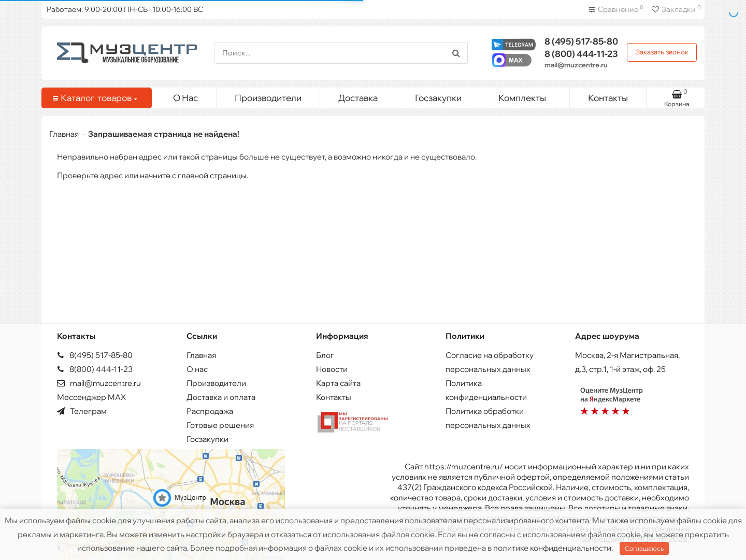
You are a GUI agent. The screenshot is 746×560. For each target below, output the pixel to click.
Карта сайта (338, 383)
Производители (268, 98)
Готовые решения (220, 425)
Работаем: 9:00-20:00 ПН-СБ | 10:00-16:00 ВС (125, 9)
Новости (332, 369)
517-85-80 (581, 41)
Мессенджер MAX (91, 397)
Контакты (608, 98)
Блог (325, 355)
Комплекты (530, 95)
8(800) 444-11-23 (95, 369)
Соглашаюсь (644, 548)
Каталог (95, 98)
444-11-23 (581, 54)
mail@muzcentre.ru (576, 65)
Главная (64, 134)
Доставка (358, 98)
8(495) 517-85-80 (95, 355)
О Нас (185, 98)
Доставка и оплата (221, 397)
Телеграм (82, 411)
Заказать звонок (662, 52)
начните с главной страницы (193, 175)
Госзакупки (438, 98)
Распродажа (210, 411)
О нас (197, 369)
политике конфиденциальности (552, 548)
